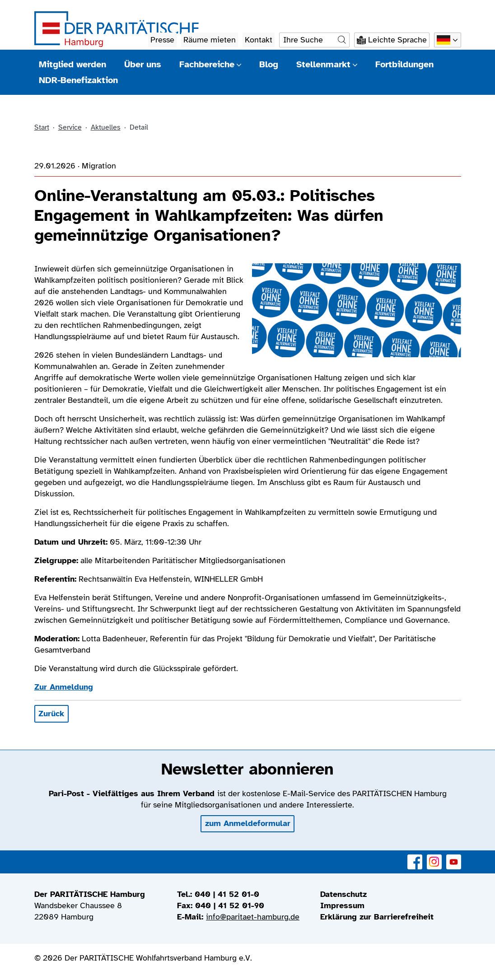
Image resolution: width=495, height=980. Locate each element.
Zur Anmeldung (64, 687)
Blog (269, 64)
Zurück (51, 714)
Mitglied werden (72, 64)
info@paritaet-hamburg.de (253, 917)
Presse (162, 40)
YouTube (454, 857)
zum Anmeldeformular (248, 823)
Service (70, 127)
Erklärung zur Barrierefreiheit (377, 917)
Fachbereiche (210, 64)
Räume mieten (210, 40)
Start (42, 127)
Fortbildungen (404, 64)
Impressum (342, 905)
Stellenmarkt (327, 64)
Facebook (415, 857)
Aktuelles (106, 127)
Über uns (143, 64)
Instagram (434, 857)
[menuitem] (391, 894)
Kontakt (259, 40)
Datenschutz (343, 894)
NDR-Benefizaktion (78, 80)
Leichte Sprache (397, 40)
